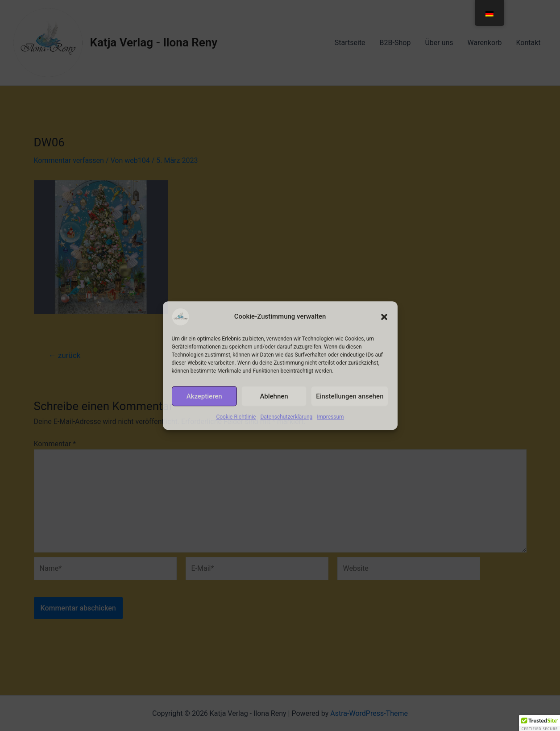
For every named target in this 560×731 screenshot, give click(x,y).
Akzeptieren (204, 396)
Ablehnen (274, 396)
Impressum (330, 417)
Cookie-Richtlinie (236, 417)
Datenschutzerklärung (286, 417)
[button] (384, 317)
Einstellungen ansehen (350, 396)
